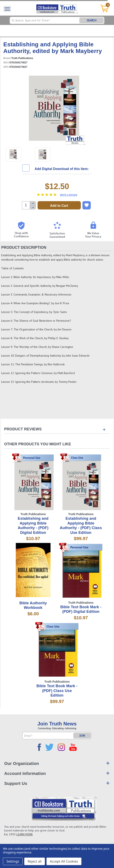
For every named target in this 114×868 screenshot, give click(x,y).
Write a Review (69, 195)
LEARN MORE (25, 834)
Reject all (35, 861)
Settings (13, 861)
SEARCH (91, 20)
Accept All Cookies (64, 861)
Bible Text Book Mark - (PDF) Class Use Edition (57, 691)
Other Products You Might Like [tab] (38, 444)
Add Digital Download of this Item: (62, 169)
